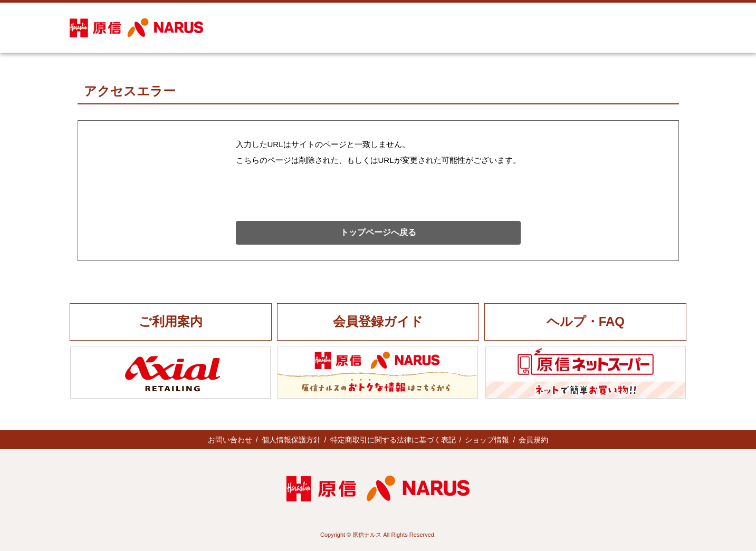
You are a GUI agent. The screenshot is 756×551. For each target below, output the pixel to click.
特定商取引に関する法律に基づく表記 (393, 440)
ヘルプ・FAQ (586, 321)
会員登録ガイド (378, 321)
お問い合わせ (230, 440)
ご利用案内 (171, 321)
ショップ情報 (487, 440)
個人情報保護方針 (291, 440)
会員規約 (533, 440)
